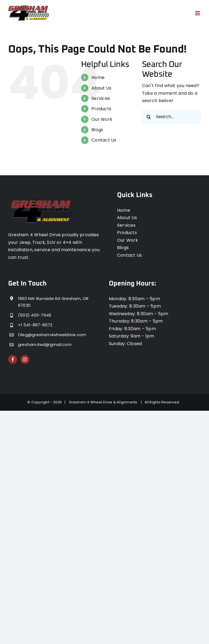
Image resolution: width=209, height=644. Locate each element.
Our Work (102, 119)
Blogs (97, 130)
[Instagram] (25, 359)
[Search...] (171, 117)
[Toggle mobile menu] (198, 13)
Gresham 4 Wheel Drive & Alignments (104, 402)
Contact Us (104, 140)
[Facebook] (13, 359)
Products (101, 109)
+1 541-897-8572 (35, 325)
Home (98, 77)
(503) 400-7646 (35, 315)
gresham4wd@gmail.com (45, 344)
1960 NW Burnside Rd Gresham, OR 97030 (53, 302)
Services (101, 98)
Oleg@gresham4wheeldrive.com (52, 335)
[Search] (149, 117)
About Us (101, 88)
